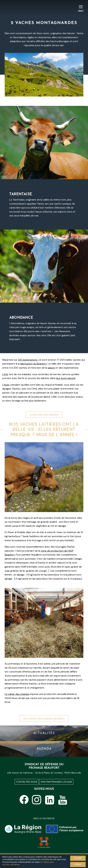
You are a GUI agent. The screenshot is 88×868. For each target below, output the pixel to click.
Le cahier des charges (17, 694)
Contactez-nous (27, 782)
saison (51, 368)
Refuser (78, 864)
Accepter (78, 858)
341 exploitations (28, 360)
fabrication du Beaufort (33, 364)
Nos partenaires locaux (56, 782)
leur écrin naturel (66, 378)
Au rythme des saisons (44, 428)
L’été (5, 374)
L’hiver (6, 385)
